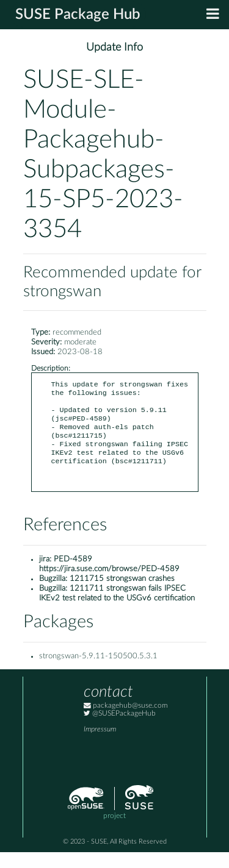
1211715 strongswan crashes (122, 595)
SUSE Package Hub (78, 15)
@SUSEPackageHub (120, 729)
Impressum (100, 745)
